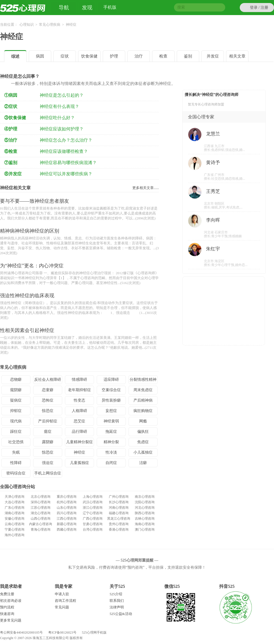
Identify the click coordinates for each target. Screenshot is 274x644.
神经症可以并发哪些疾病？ (66, 174)
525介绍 (116, 594)
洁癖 (143, 463)
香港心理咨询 (119, 529)
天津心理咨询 (15, 497)
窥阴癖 (16, 390)
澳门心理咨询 (145, 529)
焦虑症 (143, 442)
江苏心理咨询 (41, 508)
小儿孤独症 (143, 452)
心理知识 (27, 25)
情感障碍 (79, 380)
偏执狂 (143, 432)
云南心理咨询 (15, 524)
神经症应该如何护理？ (62, 129)
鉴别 (188, 56)
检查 (163, 56)
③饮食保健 (15, 118)
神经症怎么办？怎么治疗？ (66, 140)
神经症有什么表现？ (59, 106)
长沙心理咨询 (119, 502)
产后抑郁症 (48, 421)
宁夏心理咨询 (15, 529)
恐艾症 (79, 421)
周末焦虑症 (143, 390)
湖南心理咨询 (15, 513)
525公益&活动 (121, 614)
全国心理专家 (201, 117)
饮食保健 (89, 56)
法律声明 (117, 607)
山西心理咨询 (41, 519)
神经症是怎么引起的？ (62, 95)
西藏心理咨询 (67, 529)
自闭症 (111, 463)
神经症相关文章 (15, 188)
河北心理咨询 (145, 508)
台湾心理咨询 (93, 529)
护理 (114, 56)
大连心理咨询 (15, 502)
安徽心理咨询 (15, 519)
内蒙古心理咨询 (41, 524)
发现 (87, 8)
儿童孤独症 (79, 463)
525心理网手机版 (94, 632)
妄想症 (111, 411)
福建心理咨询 (119, 513)
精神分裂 (111, 442)
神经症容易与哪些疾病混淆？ (68, 163)
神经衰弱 (111, 421)
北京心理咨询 (41, 497)
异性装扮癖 (111, 400)
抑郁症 (16, 411)
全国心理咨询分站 (18, 487)
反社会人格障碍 (48, 380)
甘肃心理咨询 (93, 524)
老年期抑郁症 (79, 390)
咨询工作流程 (65, 601)
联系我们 (117, 601)
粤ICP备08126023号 (62, 632)
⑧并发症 (13, 174)
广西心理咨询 (93, 519)
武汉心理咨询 (93, 502)
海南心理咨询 (145, 524)
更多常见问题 (11, 620)
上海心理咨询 (93, 497)
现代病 (16, 421)
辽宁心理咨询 (93, 513)
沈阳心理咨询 (145, 502)
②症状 (11, 106)
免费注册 (7, 594)
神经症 (12, 37)
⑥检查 (11, 151)
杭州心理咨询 (67, 502)
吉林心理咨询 (145, 519)
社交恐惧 (16, 442)
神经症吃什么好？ (57, 118)
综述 (15, 56)
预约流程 (7, 607)
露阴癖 (48, 442)
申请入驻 (62, 594)
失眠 (16, 452)
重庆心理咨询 (67, 497)
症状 (65, 56)
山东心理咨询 (67, 508)
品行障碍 (79, 432)
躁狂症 (16, 432)
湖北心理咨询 (41, 513)
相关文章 (237, 56)
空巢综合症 (111, 390)
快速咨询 (7, 614)
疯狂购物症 (143, 411)
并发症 (213, 56)
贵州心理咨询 (119, 524)
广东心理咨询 (15, 508)
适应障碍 (111, 380)
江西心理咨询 (67, 519)
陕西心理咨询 (145, 513)
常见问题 (62, 607)
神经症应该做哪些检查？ (64, 151)
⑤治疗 (11, 140)
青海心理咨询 (41, 529)
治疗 (139, 56)
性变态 (79, 400)
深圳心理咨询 (41, 502)
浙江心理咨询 (93, 508)
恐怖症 (48, 400)
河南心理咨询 (119, 508)
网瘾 (143, 421)
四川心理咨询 (67, 513)
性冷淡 (111, 452)
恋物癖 (16, 380)
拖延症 (111, 432)
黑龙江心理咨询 (119, 519)
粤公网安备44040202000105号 (21, 632)
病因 (40, 56)
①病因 (11, 95)
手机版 (110, 8)
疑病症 (16, 400)
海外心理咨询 (15, 535)
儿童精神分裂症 (79, 442)
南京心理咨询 (145, 497)
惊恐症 (48, 411)
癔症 (48, 432)
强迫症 (48, 463)
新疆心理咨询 (67, 524)
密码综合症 (16, 473)
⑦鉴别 (11, 163)
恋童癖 (48, 390)
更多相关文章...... (146, 188)
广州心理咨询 (119, 497)
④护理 (11, 129)
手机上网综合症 (48, 473)
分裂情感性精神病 (143, 381)
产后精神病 (143, 400)
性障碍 (16, 463)
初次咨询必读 (11, 601)
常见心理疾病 (50, 25)
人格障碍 (79, 411)
